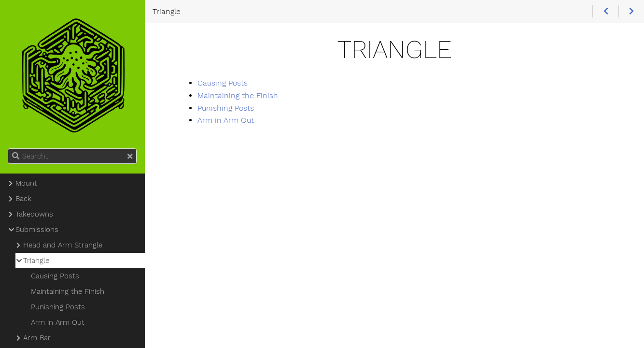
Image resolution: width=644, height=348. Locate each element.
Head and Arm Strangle (63, 245)
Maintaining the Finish (238, 95)
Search (8, 149)
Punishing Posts (226, 108)
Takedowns (34, 214)
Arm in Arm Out (226, 120)
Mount (26, 183)
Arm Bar (37, 338)
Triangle (36, 261)
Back (23, 199)
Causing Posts (223, 83)
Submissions (37, 230)
